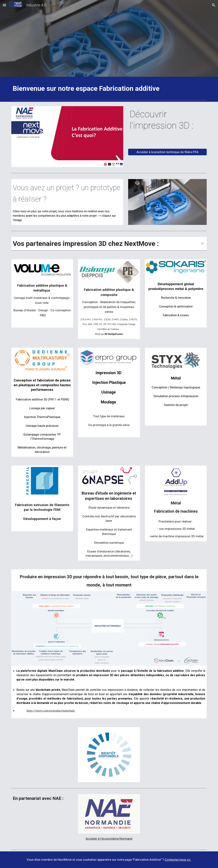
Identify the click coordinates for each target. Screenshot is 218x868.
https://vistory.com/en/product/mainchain (51, 711)
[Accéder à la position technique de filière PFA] (167, 152)
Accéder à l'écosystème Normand (109, 839)
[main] (109, 89)
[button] (4, 5)
